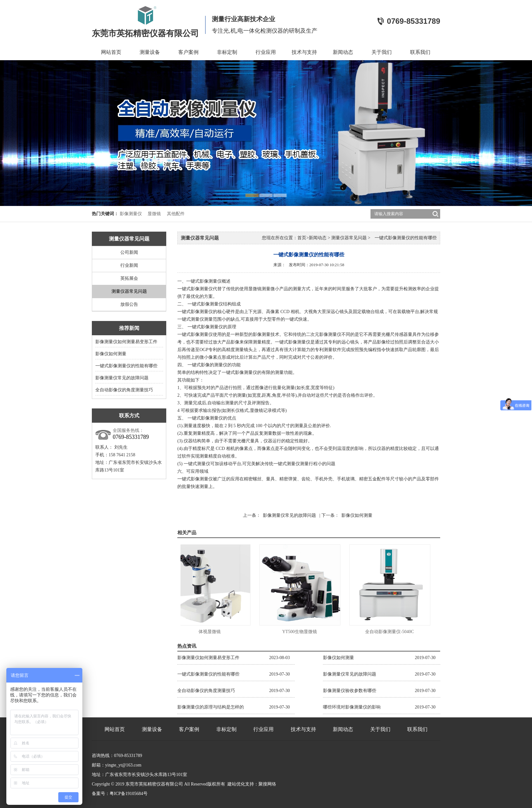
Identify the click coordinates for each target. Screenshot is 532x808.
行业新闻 (129, 265)
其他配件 (176, 214)
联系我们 (420, 52)
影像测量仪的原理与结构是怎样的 (211, 707)
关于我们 (382, 52)
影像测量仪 (131, 214)
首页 (302, 238)
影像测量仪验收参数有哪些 (350, 691)
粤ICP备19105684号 (129, 794)
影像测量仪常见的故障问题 (122, 378)
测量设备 (150, 52)
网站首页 (111, 52)
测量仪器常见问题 (129, 291)
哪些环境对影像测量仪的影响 (352, 707)
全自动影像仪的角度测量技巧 (124, 390)
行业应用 (266, 52)
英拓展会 (129, 278)
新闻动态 (343, 52)
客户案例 (188, 52)
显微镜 (154, 214)
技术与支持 (304, 52)
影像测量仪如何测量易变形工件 (126, 342)
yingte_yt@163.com (123, 765)
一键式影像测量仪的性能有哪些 (126, 366)
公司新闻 (129, 252)
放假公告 (129, 304)
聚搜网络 (267, 784)
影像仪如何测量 (111, 354)
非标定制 (227, 52)
